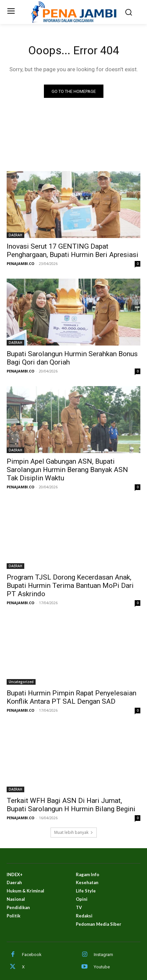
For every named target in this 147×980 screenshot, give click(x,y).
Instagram (103, 955)
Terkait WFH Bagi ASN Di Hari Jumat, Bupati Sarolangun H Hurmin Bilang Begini (71, 805)
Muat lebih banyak (74, 832)
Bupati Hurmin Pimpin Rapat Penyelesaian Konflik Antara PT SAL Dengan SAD (72, 697)
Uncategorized (21, 682)
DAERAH (15, 235)
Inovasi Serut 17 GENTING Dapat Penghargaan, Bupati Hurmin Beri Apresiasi (73, 250)
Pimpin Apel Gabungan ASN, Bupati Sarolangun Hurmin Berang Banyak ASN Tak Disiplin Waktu (67, 470)
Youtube (102, 967)
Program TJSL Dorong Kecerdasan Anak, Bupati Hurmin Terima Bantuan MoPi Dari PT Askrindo (70, 586)
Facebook (32, 955)
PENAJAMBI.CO (20, 263)
